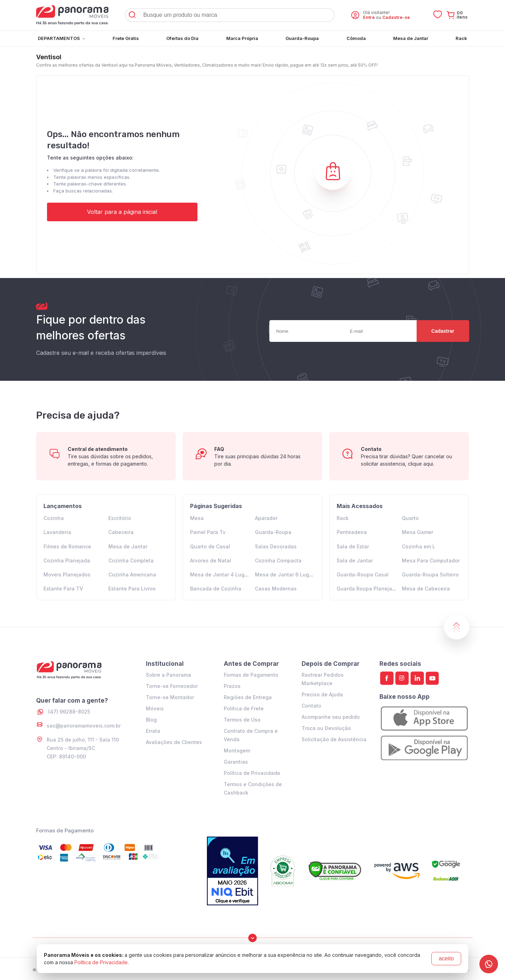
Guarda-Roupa (273, 532)
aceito (446, 958)
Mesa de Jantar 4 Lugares (223, 575)
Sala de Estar (353, 546)
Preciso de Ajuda (322, 694)
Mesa (197, 518)
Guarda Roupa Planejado (368, 589)
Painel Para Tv (208, 532)
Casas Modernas (276, 589)
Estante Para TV (63, 589)
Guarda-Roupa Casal (363, 575)
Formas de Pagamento (251, 675)
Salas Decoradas (276, 546)
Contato (311, 706)
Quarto (410, 518)
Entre (369, 17)
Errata (153, 731)
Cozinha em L (419, 546)
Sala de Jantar (355, 560)
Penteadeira (352, 532)
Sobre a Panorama (169, 675)
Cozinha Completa (131, 560)
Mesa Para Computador (431, 560)
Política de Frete (244, 708)
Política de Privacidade (252, 773)
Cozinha (54, 518)
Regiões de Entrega (248, 697)
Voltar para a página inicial (122, 212)
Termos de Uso (242, 720)
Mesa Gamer (418, 532)
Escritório (120, 518)
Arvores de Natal (211, 560)
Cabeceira (121, 532)
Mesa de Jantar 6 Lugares (287, 575)
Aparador (266, 518)
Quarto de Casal (210, 546)
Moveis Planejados (67, 575)
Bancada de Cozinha (216, 589)
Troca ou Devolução (326, 728)
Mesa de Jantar (128, 546)
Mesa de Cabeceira (426, 589)
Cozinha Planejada (67, 560)
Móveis (155, 708)
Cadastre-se (396, 17)
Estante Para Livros (132, 589)
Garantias (236, 762)
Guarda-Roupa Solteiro (430, 575)
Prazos (232, 686)
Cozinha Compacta (278, 560)
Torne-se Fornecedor (172, 686)
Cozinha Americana (132, 575)
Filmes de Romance (67, 546)
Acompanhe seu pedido (331, 717)
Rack (343, 518)
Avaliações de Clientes (174, 742)
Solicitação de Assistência (334, 739)
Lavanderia (57, 532)
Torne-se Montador (170, 697)
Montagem (237, 751)
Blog (151, 720)
